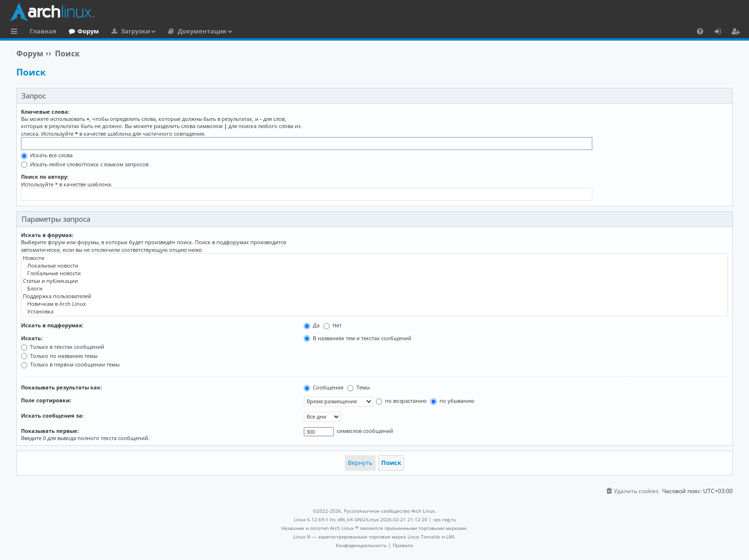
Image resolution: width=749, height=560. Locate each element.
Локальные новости (374, 266)
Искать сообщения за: (52, 415)
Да (312, 325)
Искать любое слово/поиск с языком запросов (85, 164)
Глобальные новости (374, 273)
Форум (88, 31)
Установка (374, 312)
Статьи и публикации (374, 281)
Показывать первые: (50, 431)
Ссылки (16, 32)
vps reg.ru (444, 519)
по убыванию (452, 401)
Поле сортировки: (46, 400)
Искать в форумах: (47, 235)
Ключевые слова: (45, 112)
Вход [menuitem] (721, 32)
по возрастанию (401, 401)
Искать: (32, 338)
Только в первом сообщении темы (70, 364)
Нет (332, 325)
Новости (374, 258)
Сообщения (324, 387)
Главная (43, 31)
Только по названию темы (59, 356)
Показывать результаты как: (61, 387)
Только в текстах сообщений (63, 347)
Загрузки (135, 31)
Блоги (374, 289)
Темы (358, 387)
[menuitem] (700, 31)
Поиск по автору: (45, 177)
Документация (202, 31)
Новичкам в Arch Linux (374, 304)
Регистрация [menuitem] (738, 32)
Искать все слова (47, 155)
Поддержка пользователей (374, 296)
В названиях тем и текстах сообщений (358, 338)
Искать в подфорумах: (52, 325)
